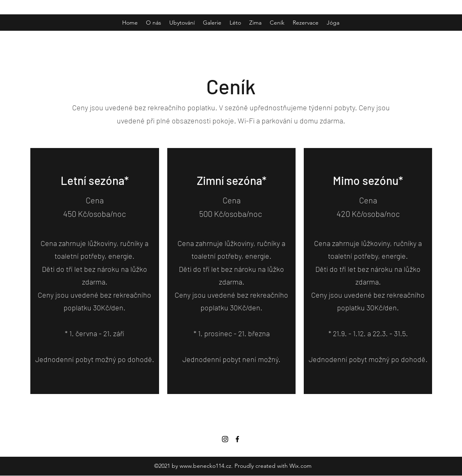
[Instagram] (225, 439)
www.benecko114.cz (205, 466)
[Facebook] (237, 439)
